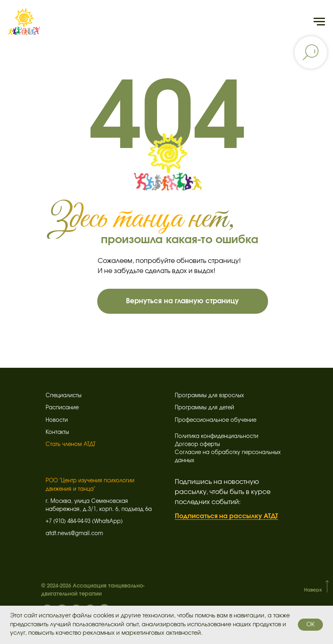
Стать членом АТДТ (71, 445)
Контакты (57, 432)
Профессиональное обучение (216, 420)
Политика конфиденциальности (217, 437)
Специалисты (64, 396)
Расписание (62, 408)
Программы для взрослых (209, 396)
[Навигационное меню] (319, 22)
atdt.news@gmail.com (74, 534)
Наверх (313, 590)
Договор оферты (197, 445)
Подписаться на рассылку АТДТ (226, 516)
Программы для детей (204, 408)
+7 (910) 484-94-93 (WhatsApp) (84, 522)
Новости (57, 420)
